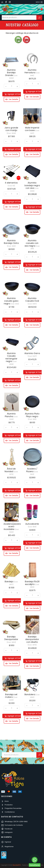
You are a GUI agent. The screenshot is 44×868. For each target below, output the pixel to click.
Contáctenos (8, 812)
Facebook (7, 829)
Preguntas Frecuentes (11, 808)
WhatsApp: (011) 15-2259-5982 (14, 822)
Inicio (5, 801)
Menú (38, 2)
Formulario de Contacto (12, 825)
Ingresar (6, 842)
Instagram (7, 832)
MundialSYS (17, 865)
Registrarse (7, 847)
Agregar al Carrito (14, 94)
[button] (40, 9)
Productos (7, 805)
